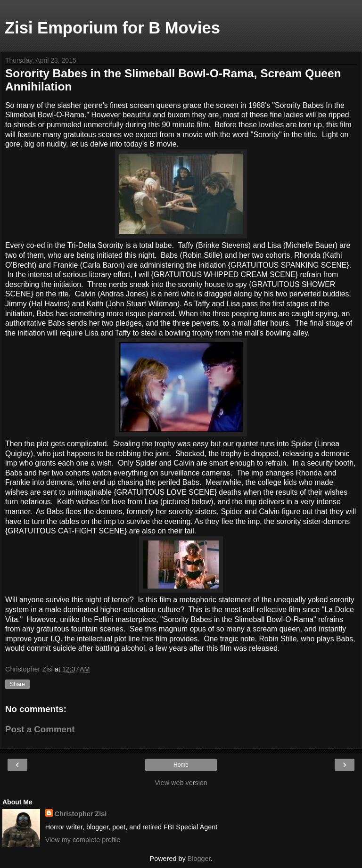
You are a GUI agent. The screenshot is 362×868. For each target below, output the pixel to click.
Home (181, 765)
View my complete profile (83, 840)
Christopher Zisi (81, 814)
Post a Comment (40, 729)
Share (17, 684)
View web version (181, 783)
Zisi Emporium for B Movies (112, 28)
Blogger (199, 859)
